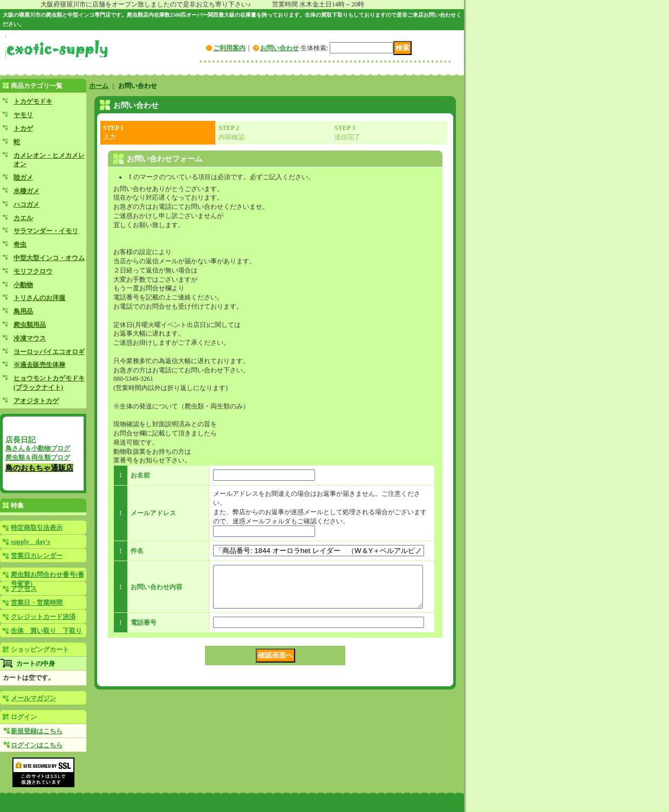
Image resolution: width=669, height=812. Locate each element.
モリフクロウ (33, 271)
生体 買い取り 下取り (46, 631)
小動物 (23, 285)
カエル (23, 218)
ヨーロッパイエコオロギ (49, 352)
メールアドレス (153, 513)
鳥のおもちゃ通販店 (39, 468)
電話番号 (144, 631)
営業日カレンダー (37, 556)
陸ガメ (23, 178)
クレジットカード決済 (43, 617)
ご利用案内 (229, 48)
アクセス (24, 589)
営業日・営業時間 (37, 603)
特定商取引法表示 (37, 528)
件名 (137, 551)
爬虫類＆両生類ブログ (38, 458)
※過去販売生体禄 (39, 365)
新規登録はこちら (37, 731)
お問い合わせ (279, 48)
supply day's (30, 542)
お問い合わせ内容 (156, 591)
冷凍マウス (30, 338)
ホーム (99, 86)
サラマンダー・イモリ (46, 231)
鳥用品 (23, 311)
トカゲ (23, 128)
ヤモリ (23, 115)
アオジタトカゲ (36, 401)
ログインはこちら (37, 745)
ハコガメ (26, 204)
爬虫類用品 (30, 325)
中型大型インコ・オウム (49, 258)
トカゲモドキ (33, 101)
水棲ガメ (26, 191)
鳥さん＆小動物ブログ (38, 448)
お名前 (140, 475)
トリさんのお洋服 (39, 298)
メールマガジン (33, 698)
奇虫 (20, 244)
